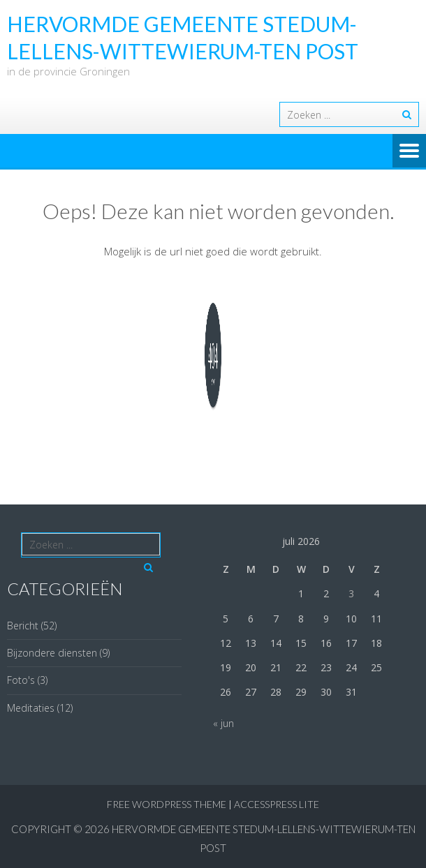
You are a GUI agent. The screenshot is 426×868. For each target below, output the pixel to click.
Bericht (23, 626)
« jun (223, 723)
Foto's (21, 680)
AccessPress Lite (277, 804)
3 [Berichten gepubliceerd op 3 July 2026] (351, 593)
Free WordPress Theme (167, 804)
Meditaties (31, 708)
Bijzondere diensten (52, 653)
